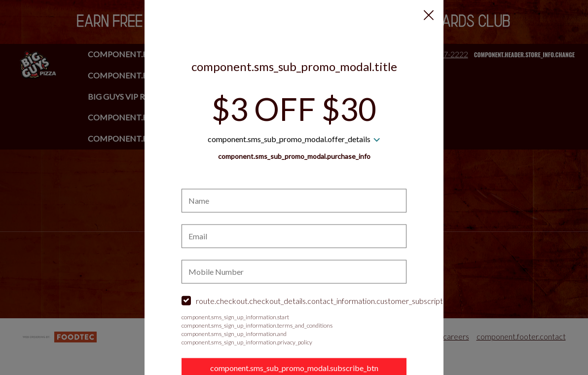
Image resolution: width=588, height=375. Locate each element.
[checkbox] (294, 301)
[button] (429, 15)
